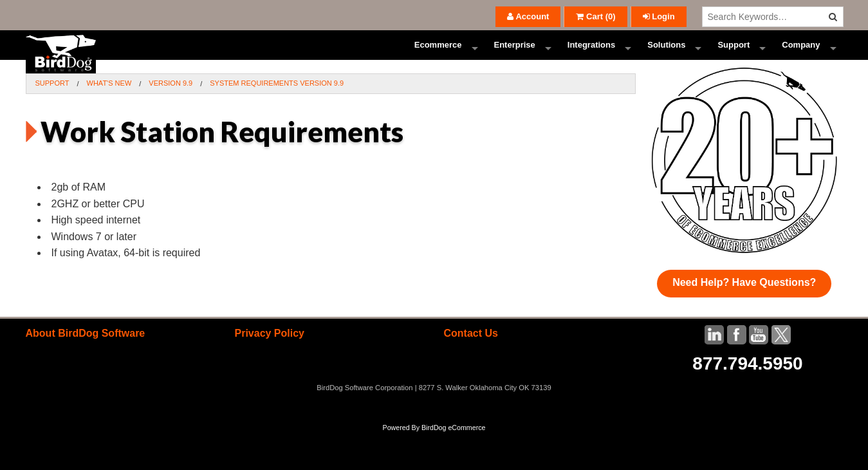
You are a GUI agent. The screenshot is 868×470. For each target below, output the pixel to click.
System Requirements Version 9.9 (277, 102)
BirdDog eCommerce (454, 446)
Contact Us (470, 352)
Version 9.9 (171, 102)
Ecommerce (438, 54)
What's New (109, 102)
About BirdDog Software (86, 352)
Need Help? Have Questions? (744, 301)
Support (734, 54)
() (596, 16)
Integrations (591, 54)
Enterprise (515, 54)
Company (801, 54)
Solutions (666, 54)
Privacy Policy (269, 352)
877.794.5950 (747, 382)
